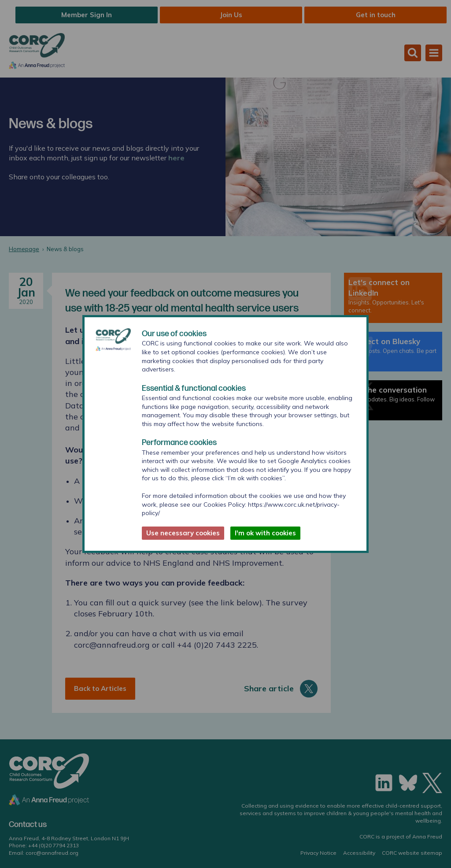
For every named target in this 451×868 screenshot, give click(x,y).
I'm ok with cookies (265, 533)
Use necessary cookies (183, 533)
